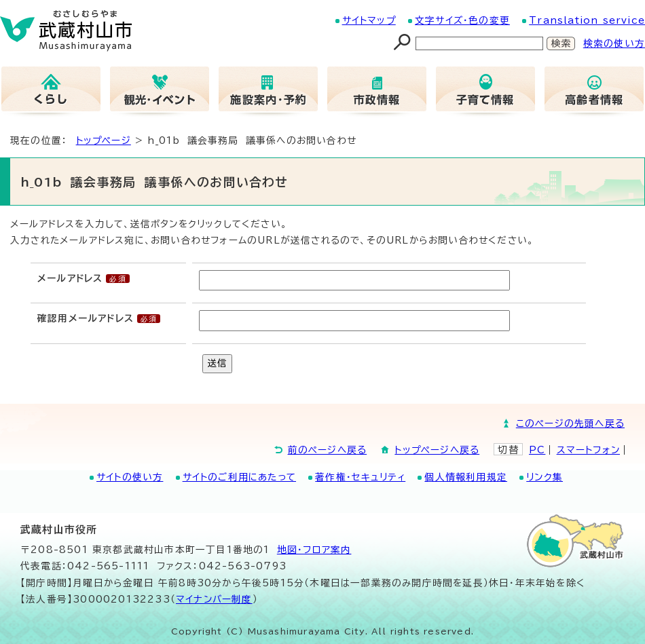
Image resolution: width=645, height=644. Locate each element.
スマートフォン (588, 450)
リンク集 (545, 477)
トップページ (104, 140)
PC (537, 450)
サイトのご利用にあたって (239, 477)
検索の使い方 (614, 43)
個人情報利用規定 (466, 477)
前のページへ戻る (328, 450)
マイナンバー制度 (214, 599)
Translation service (587, 20)
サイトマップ (369, 20)
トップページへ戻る (437, 450)
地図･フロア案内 (314, 550)
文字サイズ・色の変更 (462, 20)
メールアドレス (70, 278)
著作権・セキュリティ (360, 477)
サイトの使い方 (130, 477)
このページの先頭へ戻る (570, 423)
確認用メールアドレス (86, 318)
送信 (217, 363)
